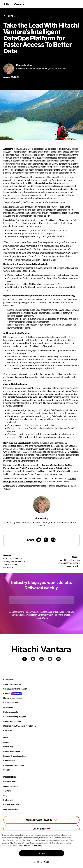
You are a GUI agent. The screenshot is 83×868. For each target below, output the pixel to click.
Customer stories (11, 786)
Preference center (11, 712)
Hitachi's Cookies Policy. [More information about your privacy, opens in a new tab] (33, 845)
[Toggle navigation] (78, 4)
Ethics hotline (9, 761)
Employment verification (14, 765)
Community (8, 747)
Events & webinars (11, 703)
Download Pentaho (11, 809)
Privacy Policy (53, 615)
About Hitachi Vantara (12, 684)
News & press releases (13, 698)
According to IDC (11, 149)
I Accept (42, 853)
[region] (41, 850)
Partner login (9, 800)
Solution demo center (12, 805)
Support (7, 742)
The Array (7, 791)
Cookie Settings (41, 862)
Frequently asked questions (15, 756)
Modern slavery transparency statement (20, 726)
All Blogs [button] (10, 16)
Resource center (10, 782)
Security (7, 770)
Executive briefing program (15, 717)
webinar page (56, 474)
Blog (5, 795)
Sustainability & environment (15, 689)
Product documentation (13, 751)
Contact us (8, 731)
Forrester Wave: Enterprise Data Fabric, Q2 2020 (30, 397)
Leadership (8, 707)
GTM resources (72, 452)
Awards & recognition (12, 721)
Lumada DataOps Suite (47, 183)
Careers (7, 694)
